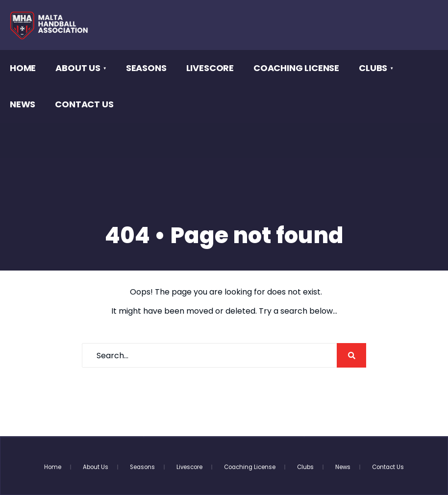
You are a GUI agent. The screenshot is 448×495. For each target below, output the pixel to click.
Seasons (146, 68)
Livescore (210, 68)
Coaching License (296, 68)
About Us (78, 68)
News (23, 104)
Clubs (373, 68)
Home (23, 68)
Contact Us (84, 104)
